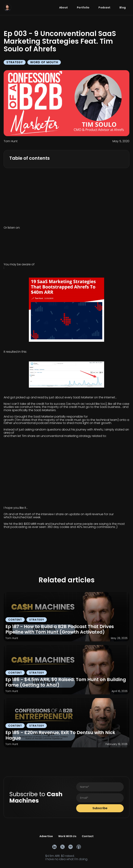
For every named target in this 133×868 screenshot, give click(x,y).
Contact (88, 836)
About (63, 7)
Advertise (46, 836)
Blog (123, 7)
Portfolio (83, 7)
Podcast (104, 7)
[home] (7, 7)
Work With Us (67, 836)
